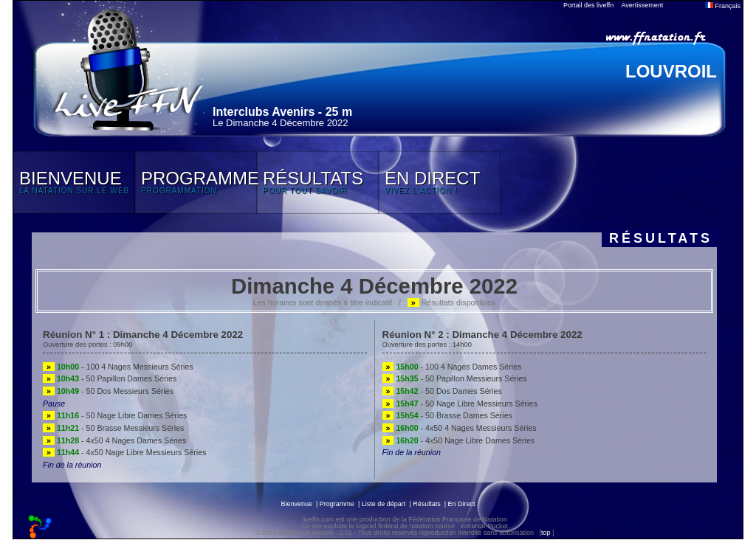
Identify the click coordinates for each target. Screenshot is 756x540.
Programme (337, 504)
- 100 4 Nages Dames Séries (452, 367)
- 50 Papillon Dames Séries (110, 378)
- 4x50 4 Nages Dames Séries (114, 440)
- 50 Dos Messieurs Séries (108, 391)
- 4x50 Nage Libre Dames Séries (459, 440)
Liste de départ (384, 504)
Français (723, 6)
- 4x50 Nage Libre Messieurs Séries (124, 452)
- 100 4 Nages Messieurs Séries (118, 367)
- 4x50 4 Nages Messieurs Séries (460, 428)
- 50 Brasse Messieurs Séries (113, 428)
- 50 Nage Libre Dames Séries (115, 415)
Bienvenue (296, 504)
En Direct (462, 504)
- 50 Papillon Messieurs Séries (455, 378)
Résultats (427, 504)
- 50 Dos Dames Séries (442, 391)
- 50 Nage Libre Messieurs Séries (460, 404)
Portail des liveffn (588, 5)
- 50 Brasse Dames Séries (447, 415)
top (546, 533)
